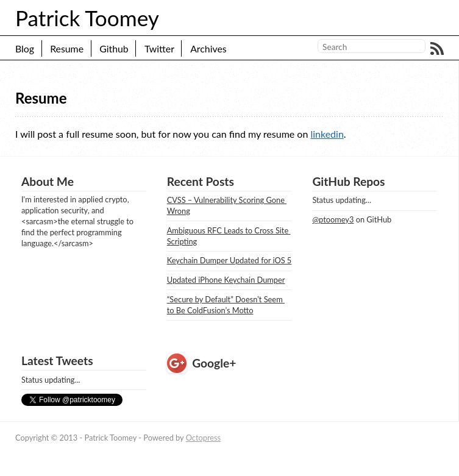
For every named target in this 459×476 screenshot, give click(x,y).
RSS (437, 49)
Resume (67, 48)
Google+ (214, 363)
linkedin (327, 134)
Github (114, 48)
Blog (25, 48)
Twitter (159, 48)
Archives (208, 48)
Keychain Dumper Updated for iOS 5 (229, 260)
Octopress (204, 438)
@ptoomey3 (333, 219)
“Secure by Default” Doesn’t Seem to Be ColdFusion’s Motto (226, 305)
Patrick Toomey (87, 18)
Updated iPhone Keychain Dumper (226, 280)
